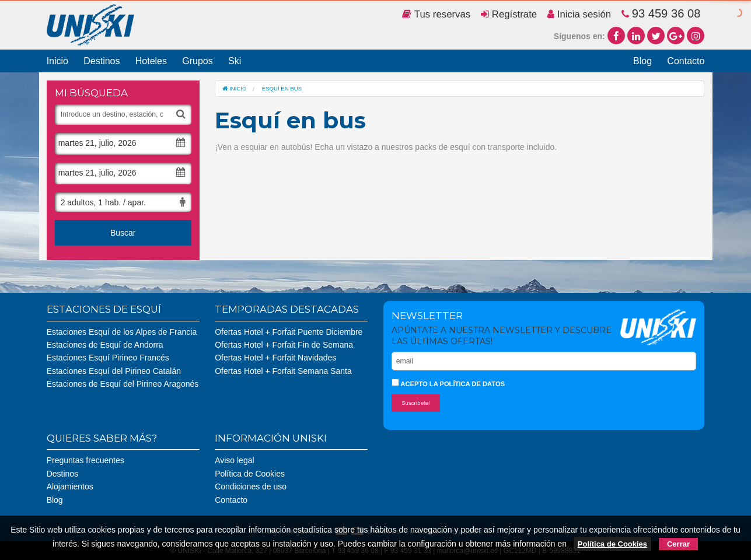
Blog (642, 61)
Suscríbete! (416, 403)
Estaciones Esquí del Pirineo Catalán (114, 371)
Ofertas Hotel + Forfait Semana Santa (283, 371)
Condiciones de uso (251, 487)
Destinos (102, 61)
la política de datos (467, 384)
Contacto (686, 61)
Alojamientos (70, 487)
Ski (235, 61)
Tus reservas (436, 14)
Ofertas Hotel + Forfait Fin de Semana (284, 345)
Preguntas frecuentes (85, 460)
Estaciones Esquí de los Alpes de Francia (122, 332)
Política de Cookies (250, 474)
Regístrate (509, 14)
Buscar (123, 233)
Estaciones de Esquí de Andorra (105, 345)
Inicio (57, 61)
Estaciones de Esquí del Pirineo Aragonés (123, 384)
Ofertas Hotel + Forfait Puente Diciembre (289, 332)
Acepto (448, 383)
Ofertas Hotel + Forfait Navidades (275, 358)
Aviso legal (234, 460)
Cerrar (678, 544)
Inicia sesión (579, 14)
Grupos (197, 61)
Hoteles (151, 61)
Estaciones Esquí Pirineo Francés (108, 358)
